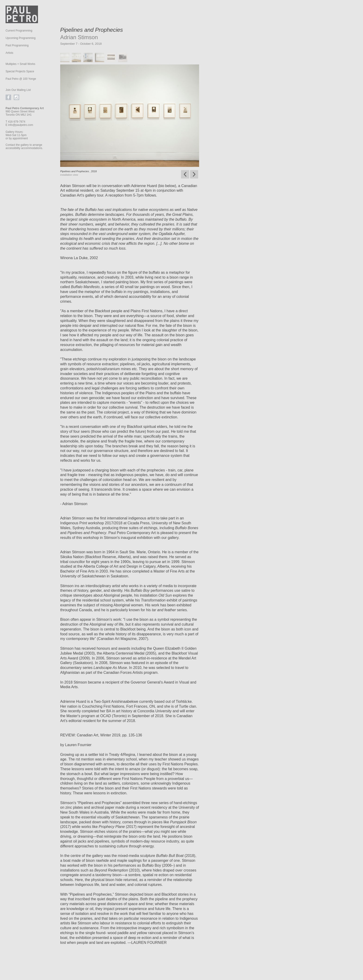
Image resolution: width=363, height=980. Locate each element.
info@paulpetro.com (21, 125)
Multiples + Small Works (20, 64)
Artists (9, 53)
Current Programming (19, 31)
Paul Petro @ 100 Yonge (21, 79)
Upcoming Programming (20, 38)
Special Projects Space (20, 71)
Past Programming (17, 45)
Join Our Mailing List (18, 90)
